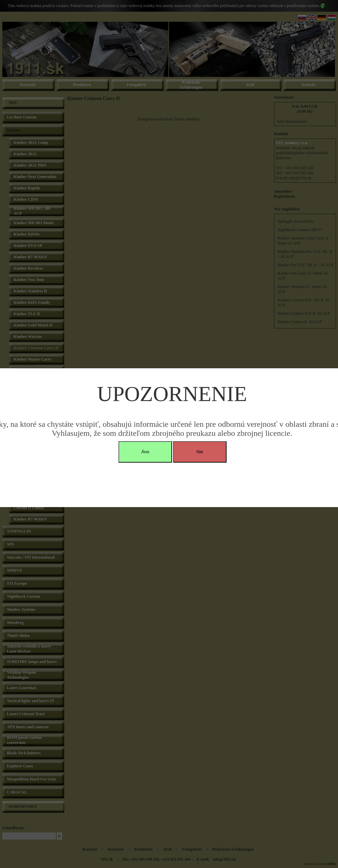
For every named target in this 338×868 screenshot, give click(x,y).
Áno (145, 452)
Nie (200, 452)
